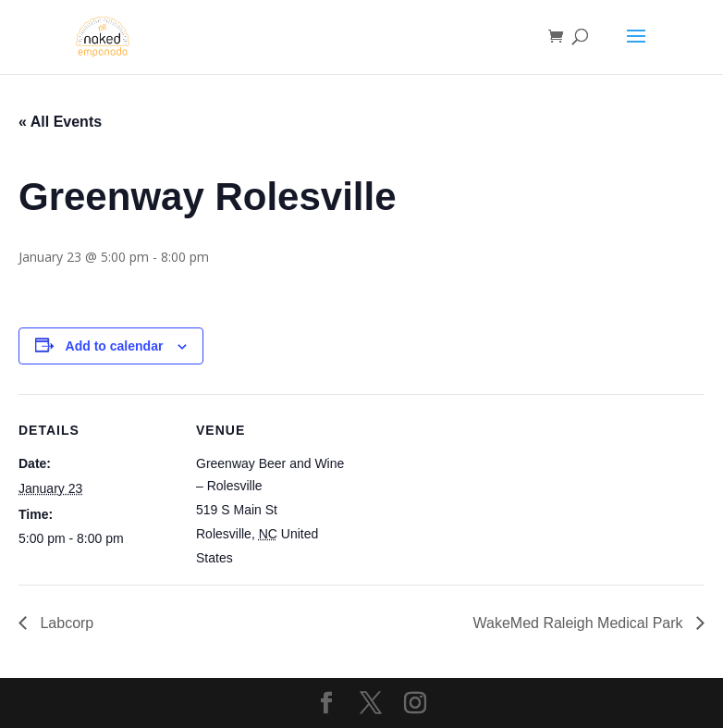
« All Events (60, 122)
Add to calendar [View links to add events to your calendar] (115, 346)
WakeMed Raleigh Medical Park (581, 623)
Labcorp (65, 623)
